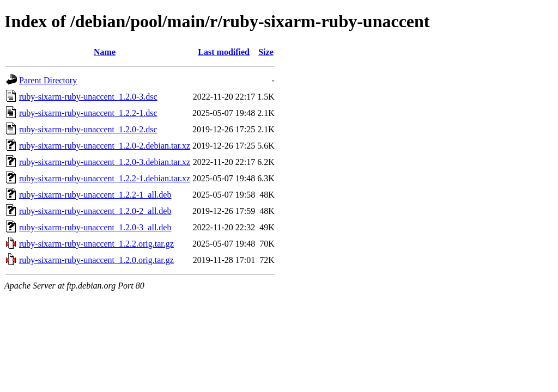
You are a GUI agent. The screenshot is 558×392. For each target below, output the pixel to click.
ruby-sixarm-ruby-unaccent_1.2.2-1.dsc (88, 113)
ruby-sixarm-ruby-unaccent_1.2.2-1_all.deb (95, 195)
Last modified (224, 52)
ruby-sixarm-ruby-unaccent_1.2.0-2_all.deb (95, 211)
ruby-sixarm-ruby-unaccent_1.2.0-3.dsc (88, 97)
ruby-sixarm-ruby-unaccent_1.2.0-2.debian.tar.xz (105, 146)
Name (105, 52)
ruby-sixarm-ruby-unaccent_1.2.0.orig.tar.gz (96, 260)
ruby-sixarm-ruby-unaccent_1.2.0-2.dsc (88, 129)
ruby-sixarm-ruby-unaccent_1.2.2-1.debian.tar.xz (105, 178)
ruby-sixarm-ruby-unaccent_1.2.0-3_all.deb (95, 227)
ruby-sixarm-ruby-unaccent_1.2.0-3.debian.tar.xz (105, 162)
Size (266, 52)
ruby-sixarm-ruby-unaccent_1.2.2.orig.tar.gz (96, 244)
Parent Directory (48, 80)
